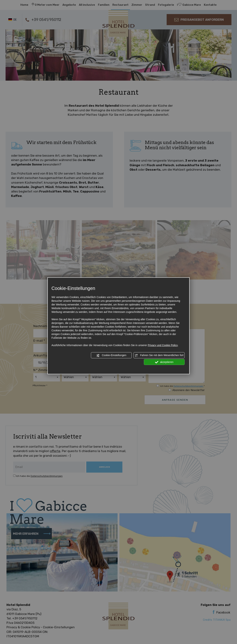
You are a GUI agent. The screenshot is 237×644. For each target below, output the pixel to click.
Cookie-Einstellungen (111, 355)
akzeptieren (164, 362)
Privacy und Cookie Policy (163, 345)
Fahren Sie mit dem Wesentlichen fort (159, 355)
